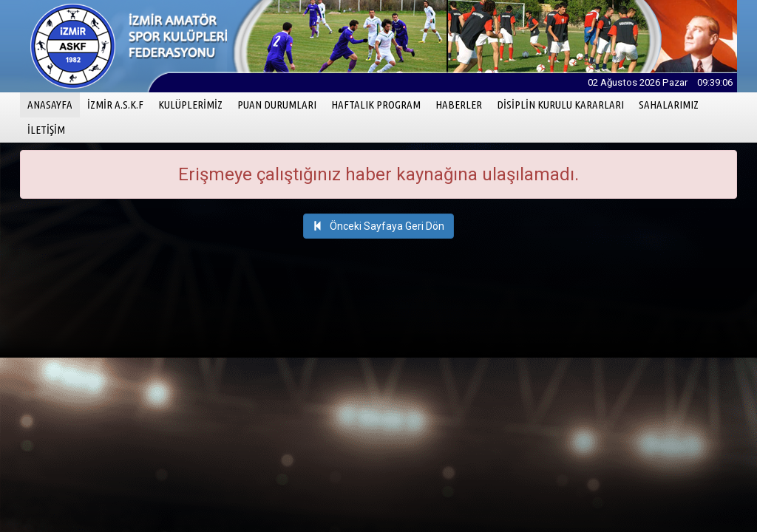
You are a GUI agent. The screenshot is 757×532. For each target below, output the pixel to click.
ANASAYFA (54, 104)
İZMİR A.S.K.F (115, 105)
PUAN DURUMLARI (277, 105)
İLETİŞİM (46, 130)
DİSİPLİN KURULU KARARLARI (560, 105)
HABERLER (459, 105)
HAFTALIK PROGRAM (376, 105)
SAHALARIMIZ (669, 105)
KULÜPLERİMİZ (190, 105)
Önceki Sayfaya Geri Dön (378, 226)
